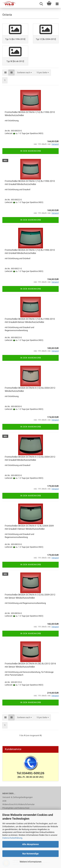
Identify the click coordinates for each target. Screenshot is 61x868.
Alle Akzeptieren (30, 844)
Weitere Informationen (31, 862)
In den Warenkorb (31, 151)
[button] (5, 73)
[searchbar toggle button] (41, 4)
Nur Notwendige (30, 854)
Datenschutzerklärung (12, 838)
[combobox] (24, 73)
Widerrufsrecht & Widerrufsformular (18, 804)
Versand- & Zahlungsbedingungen (18, 797)
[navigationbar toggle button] (57, 4)
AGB (4, 801)
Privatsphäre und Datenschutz (16, 808)
